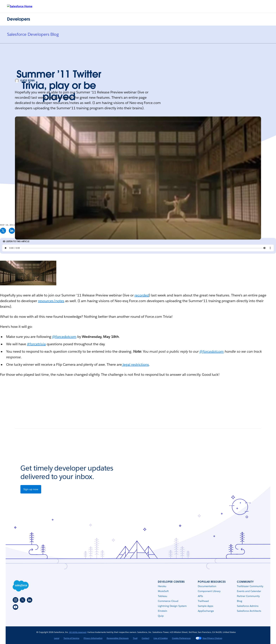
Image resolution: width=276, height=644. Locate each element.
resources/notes (51, 301)
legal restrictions (135, 364)
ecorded (142, 295)
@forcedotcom (64, 337)
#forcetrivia (36, 344)
